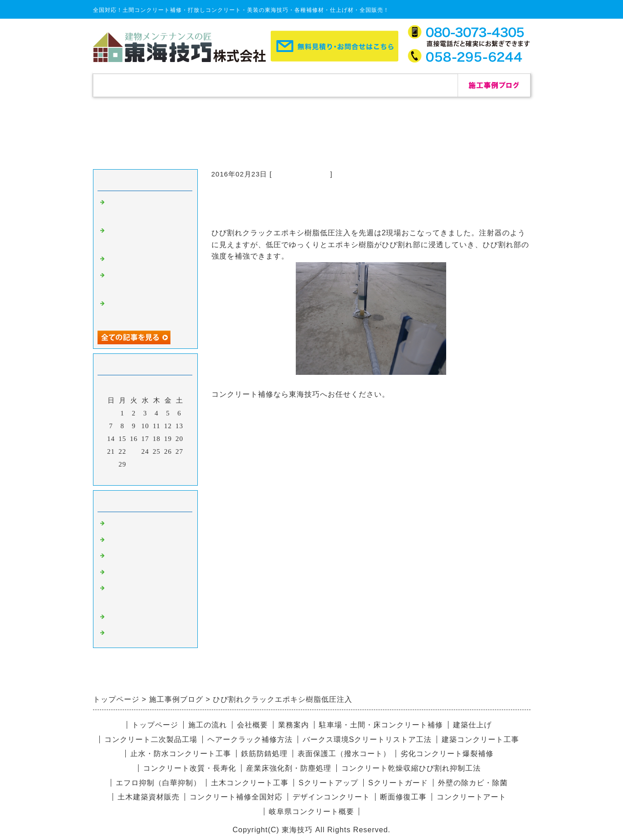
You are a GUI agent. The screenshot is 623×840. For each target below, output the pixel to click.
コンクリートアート (471, 797)
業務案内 (293, 725)
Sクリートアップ (328, 783)
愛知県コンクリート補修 (147, 573)
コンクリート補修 (301, 174)
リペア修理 (125, 634)
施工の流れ (275, 85)
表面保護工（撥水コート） (344, 754)
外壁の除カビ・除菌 (473, 783)
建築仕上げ (472, 725)
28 (111, 464)
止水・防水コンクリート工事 (181, 754)
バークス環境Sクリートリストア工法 (367, 739)
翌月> (164, 476)
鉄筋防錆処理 (264, 754)
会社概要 (348, 85)
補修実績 (202, 85)
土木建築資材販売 (149, 797)
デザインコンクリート (143, 618)
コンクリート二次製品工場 (151, 739)
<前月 (126, 476)
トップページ (129, 85)
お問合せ (421, 85)
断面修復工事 (403, 797)
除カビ (118, 541)
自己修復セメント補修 (143, 260)
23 (134, 451)
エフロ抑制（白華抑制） (158, 783)
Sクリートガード (398, 783)
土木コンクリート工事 (250, 783)
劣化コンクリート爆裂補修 (447, 754)
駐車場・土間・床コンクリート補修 (381, 725)
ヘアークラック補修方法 (250, 739)
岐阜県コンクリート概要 (311, 811)
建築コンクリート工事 (480, 739)
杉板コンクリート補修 (143, 557)
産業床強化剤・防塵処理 (289, 768)
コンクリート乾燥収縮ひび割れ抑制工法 (411, 768)
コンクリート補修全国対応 (236, 797)
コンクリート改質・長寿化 (190, 768)
